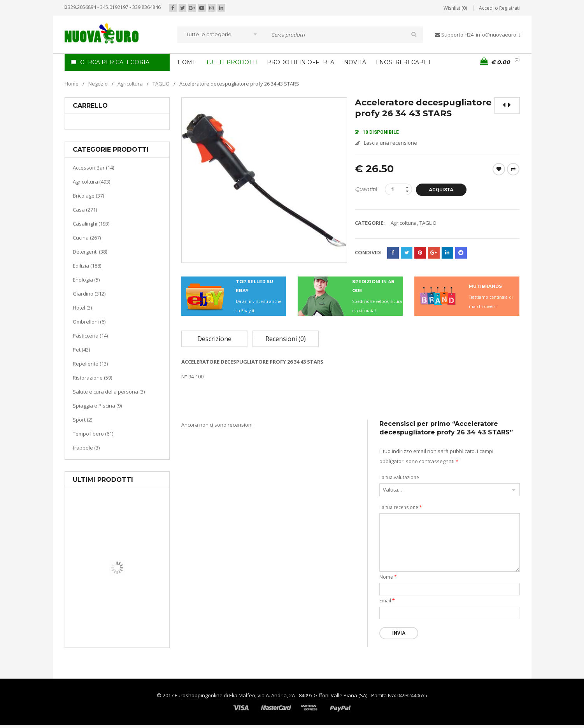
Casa (116, 608)
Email (387, 601)
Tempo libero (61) (93, 434)
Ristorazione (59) (92, 378)
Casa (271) (85, 210)
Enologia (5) (86, 280)
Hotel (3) (82, 308)
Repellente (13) (90, 364)
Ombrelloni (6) (89, 322)
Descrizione (214, 339)
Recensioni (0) (286, 339)
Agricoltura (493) (91, 182)
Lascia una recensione (390, 143)
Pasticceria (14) (90, 336)
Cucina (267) (87, 238)
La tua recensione (401, 507)
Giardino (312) (89, 294)
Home (72, 84)
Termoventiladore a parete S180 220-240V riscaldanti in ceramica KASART (135, 642)
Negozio (98, 84)
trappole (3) (86, 448)
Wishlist (499, 169)
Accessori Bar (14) (93, 168)
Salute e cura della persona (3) (109, 392)
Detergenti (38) (90, 252)
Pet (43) (81, 350)
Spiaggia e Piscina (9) (97, 406)
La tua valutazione (399, 477)
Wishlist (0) (455, 8)
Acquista (441, 190)
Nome (388, 577)
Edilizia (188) (87, 266)
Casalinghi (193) (91, 224)
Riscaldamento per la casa (135, 618)
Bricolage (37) (88, 196)
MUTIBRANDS (485, 286)
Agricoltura (130, 84)
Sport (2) (82, 420)
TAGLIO (161, 84)
